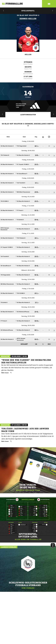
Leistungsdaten (28, 115)
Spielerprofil (28, 11)
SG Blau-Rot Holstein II (28, 15)
